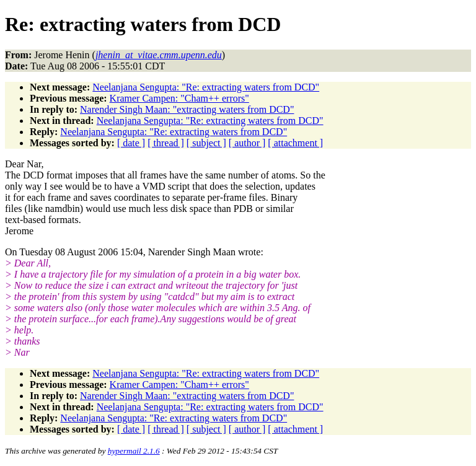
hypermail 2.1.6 (134, 451)
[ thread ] (166, 143)
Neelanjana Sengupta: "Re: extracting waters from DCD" (206, 87)
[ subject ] (206, 143)
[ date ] (131, 143)
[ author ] (247, 143)
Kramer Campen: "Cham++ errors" (179, 98)
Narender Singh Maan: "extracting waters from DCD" (187, 109)
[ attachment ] (295, 143)
